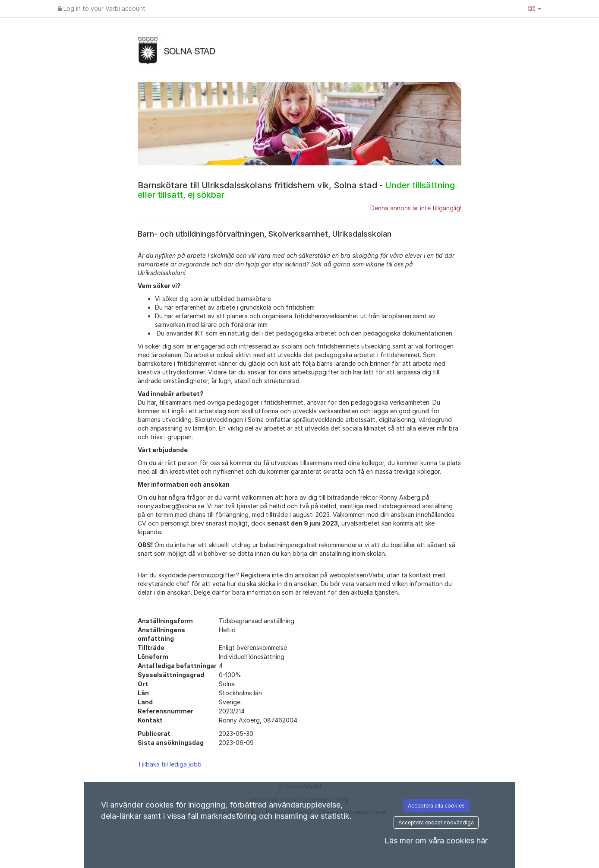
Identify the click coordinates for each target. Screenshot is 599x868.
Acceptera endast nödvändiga (436, 822)
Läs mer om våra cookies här (436, 841)
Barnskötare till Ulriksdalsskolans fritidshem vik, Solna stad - (296, 190)
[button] (535, 9)
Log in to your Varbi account (102, 8)
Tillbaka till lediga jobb (170, 764)
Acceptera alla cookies (436, 806)
